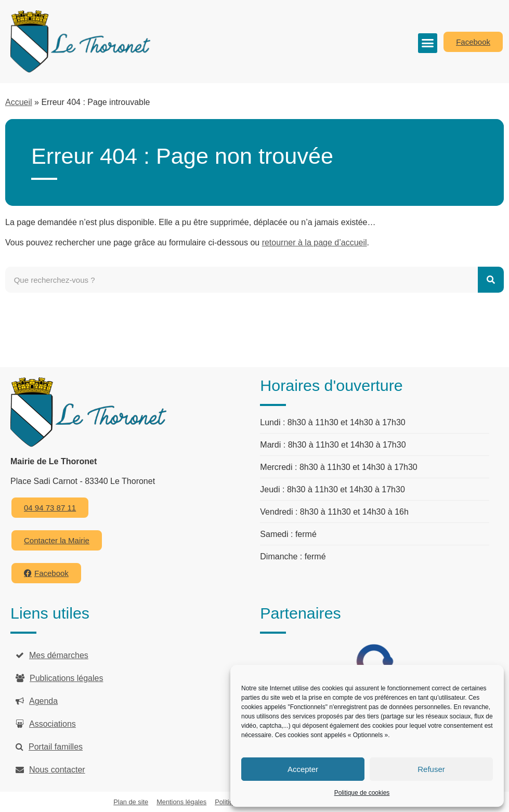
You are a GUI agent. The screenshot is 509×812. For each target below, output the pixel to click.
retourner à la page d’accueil (315, 243)
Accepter (303, 769)
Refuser (431, 769)
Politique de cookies (362, 793)
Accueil (19, 102)
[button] (428, 43)
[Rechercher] (491, 280)
